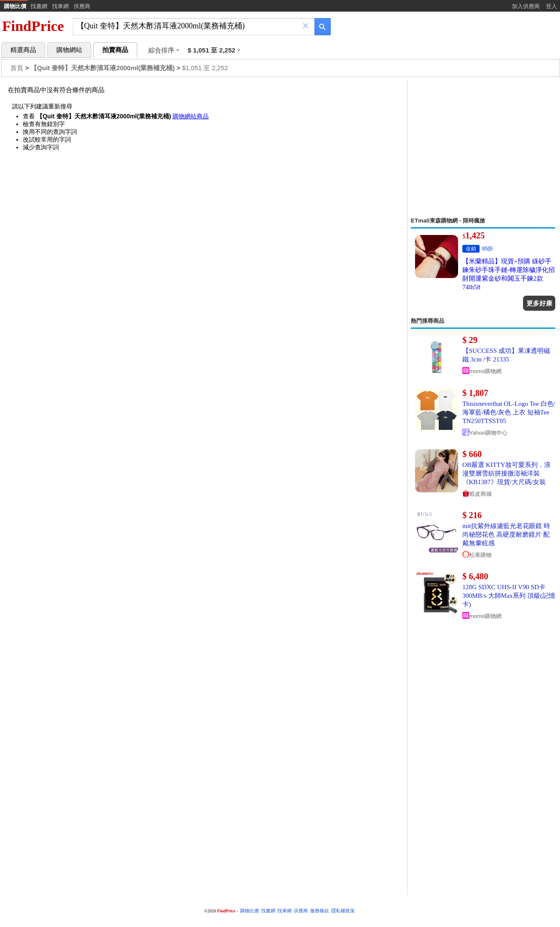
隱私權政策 (343, 911)
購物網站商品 (191, 116)
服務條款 (320, 911)
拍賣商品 (115, 50)
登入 (551, 6)
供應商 (82, 6)
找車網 (60, 6)
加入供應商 (526, 6)
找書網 (39, 6)
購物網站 (69, 50)
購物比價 (15, 6)
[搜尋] (188, 26)
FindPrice (33, 26)
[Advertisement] (483, 148)
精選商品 (23, 50)
